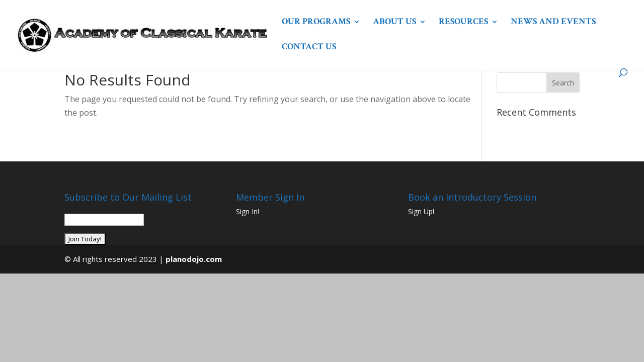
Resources (463, 23)
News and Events (553, 23)
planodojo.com (194, 259)
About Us (394, 23)
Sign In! (248, 211)
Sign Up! (421, 211)
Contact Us (309, 48)
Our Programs (316, 23)
